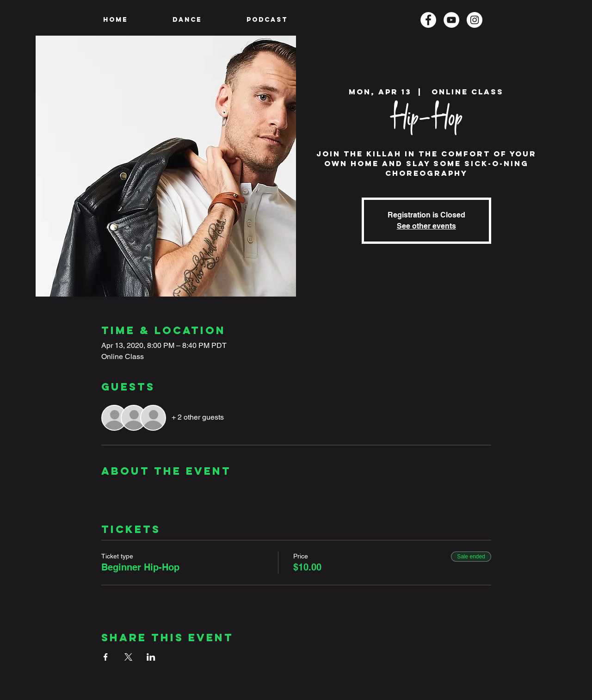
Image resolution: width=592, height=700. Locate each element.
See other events (426, 226)
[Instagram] (475, 20)
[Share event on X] (128, 657)
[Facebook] (428, 20)
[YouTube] (451, 20)
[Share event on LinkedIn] (151, 657)
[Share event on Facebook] (106, 657)
